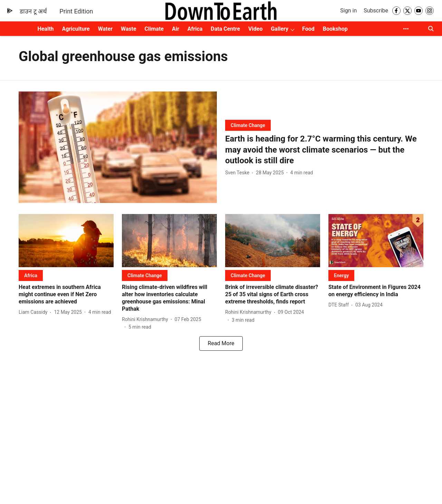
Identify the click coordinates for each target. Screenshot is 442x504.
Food (308, 29)
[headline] (324, 150)
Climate (154, 29)
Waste (129, 29)
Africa (195, 29)
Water (105, 29)
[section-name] (248, 125)
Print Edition (76, 11)
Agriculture (76, 29)
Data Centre (225, 29)
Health (45, 29)
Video (255, 29)
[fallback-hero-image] (118, 147)
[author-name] (239, 173)
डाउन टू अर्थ (33, 11)
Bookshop (335, 29)
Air (176, 29)
